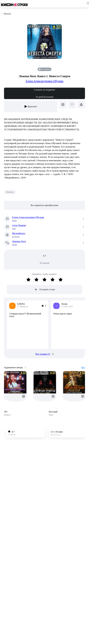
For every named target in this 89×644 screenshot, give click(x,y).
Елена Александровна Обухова (44, 81)
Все (83, 367)
